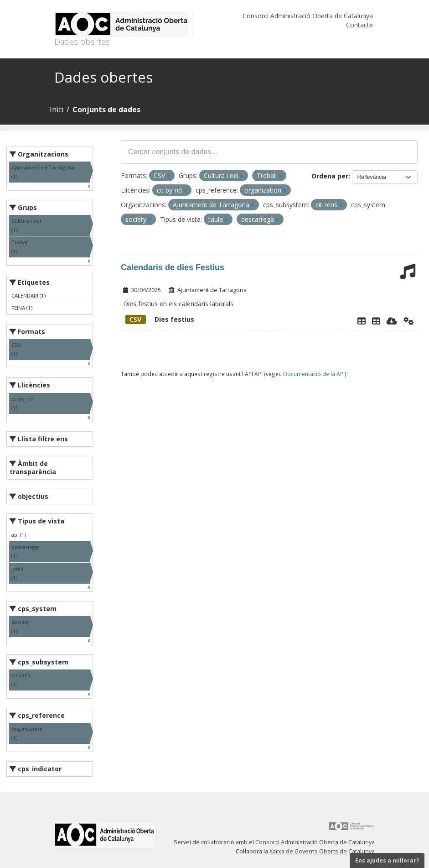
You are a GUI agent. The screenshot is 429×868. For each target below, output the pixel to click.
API (258, 374)
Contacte (359, 25)
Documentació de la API (314, 374)
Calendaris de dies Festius (173, 267)
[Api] (409, 321)
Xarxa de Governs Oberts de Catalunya (322, 851)
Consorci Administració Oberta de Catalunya (308, 16)
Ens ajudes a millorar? (387, 860)
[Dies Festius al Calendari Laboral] (376, 321)
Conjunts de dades (106, 110)
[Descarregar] (392, 321)
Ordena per (330, 176)
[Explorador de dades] (362, 321)
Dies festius (160, 319)
